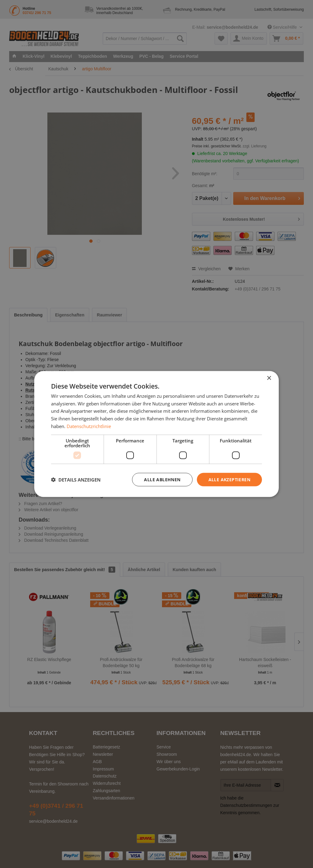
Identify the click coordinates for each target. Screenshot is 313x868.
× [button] (269, 378)
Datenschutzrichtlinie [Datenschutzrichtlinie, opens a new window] (89, 426)
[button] (76, 480)
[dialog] (156, 434)
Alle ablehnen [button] (162, 479)
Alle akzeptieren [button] (229, 479)
